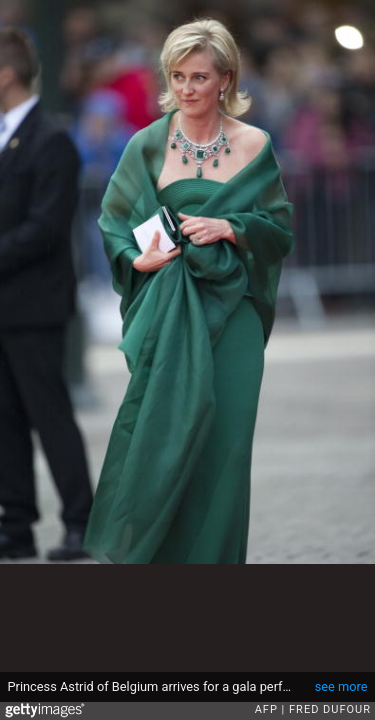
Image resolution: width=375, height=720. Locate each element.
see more (341, 686)
